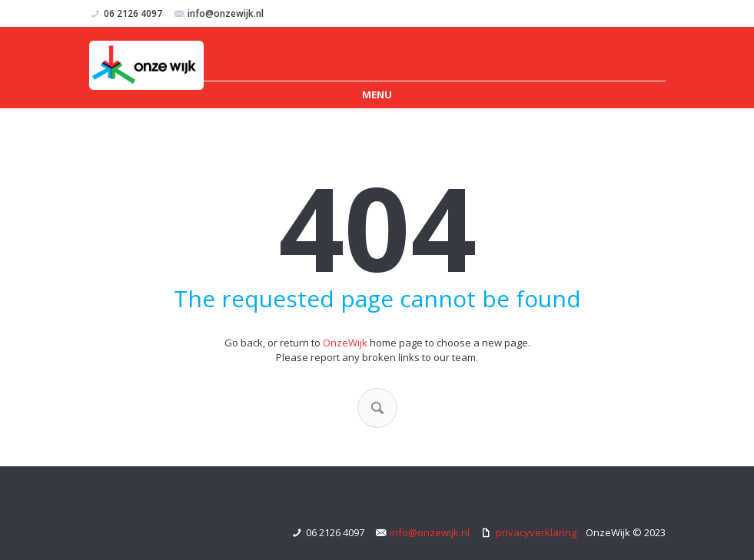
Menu (377, 94)
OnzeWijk (345, 343)
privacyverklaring (536, 532)
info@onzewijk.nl (226, 13)
